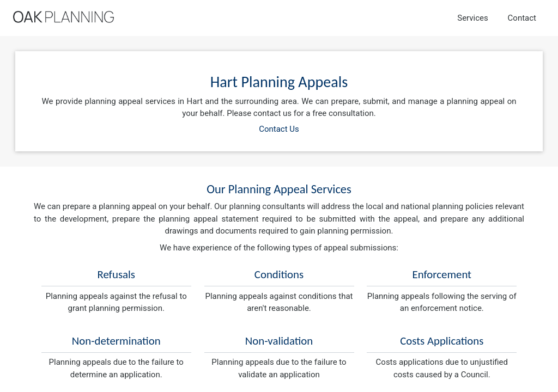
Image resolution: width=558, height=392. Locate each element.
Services (473, 18)
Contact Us (279, 129)
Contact (522, 18)
